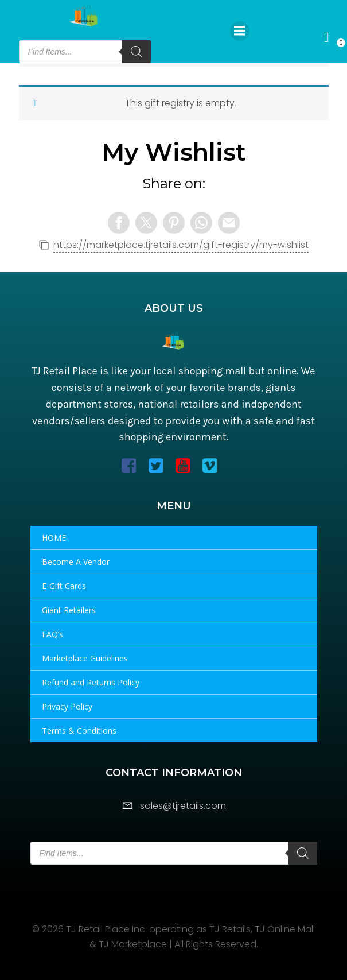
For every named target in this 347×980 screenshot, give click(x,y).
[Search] (137, 52)
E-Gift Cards (64, 586)
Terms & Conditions (79, 731)
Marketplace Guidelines (85, 658)
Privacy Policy (67, 706)
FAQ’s (52, 634)
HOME (54, 538)
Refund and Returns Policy (91, 682)
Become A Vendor (76, 562)
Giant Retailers (69, 610)
